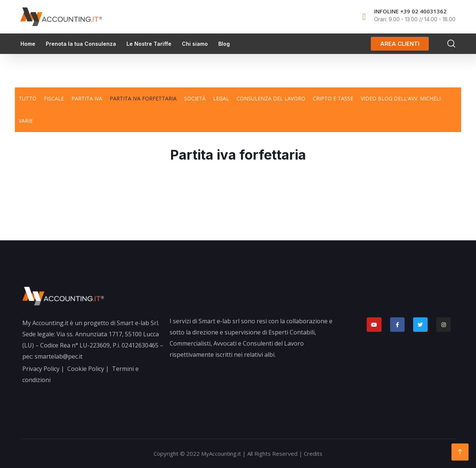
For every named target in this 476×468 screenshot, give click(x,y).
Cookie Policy (86, 369)
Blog (224, 44)
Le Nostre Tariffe (149, 44)
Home (28, 44)
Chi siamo (195, 44)
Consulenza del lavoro (271, 98)
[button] (400, 44)
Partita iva (87, 98)
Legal (221, 98)
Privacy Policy (41, 369)
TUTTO (28, 98)
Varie (26, 121)
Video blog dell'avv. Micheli (401, 98)
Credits (313, 453)
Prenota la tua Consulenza (81, 44)
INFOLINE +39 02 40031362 (410, 11)
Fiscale (54, 98)
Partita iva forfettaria (143, 98)
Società (195, 98)
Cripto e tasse (333, 98)
